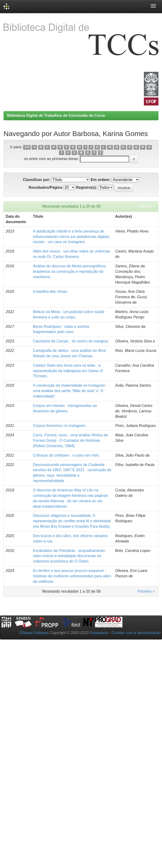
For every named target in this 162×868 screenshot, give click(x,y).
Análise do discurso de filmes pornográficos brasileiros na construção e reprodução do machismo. (69, 271)
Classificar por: (37, 180)
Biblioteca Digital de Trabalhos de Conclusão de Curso (56, 115)
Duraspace (99, 633)
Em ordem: (101, 180)
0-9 (27, 147)
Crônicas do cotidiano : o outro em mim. (66, 455)
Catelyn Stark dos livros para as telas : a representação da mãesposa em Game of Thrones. (68, 371)
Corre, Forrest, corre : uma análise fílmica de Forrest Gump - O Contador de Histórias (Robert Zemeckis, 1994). (70, 440)
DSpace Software (34, 633)
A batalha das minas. (51, 291)
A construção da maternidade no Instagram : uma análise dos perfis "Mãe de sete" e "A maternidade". (70, 391)
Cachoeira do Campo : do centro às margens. (71, 341)
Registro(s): (87, 187)
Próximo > (146, 206)
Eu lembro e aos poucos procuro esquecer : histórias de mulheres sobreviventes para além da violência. (72, 576)
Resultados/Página (45, 187)
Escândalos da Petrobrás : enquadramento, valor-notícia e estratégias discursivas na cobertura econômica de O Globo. (69, 556)
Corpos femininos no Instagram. (60, 426)
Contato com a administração (136, 633)
